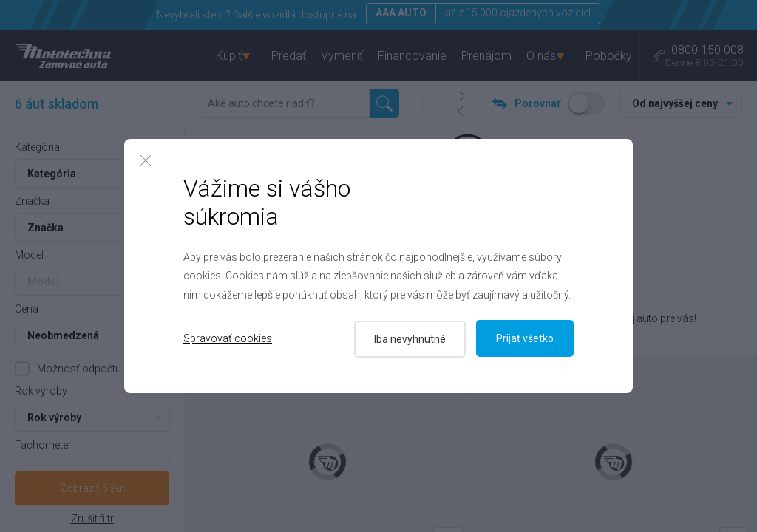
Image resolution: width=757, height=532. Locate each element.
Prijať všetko (525, 338)
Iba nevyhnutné (408, 338)
